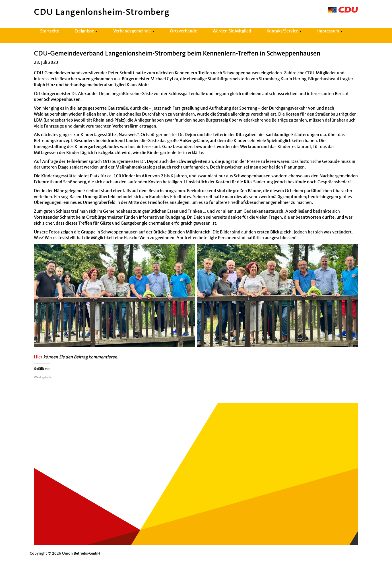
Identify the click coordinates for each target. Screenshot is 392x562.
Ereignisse (86, 31)
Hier (38, 357)
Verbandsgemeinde (134, 31)
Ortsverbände (183, 31)
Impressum (330, 31)
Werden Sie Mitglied (232, 31)
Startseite (50, 31)
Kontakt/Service (284, 31)
